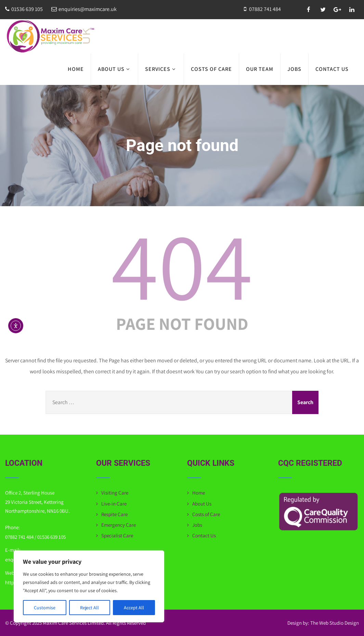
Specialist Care (117, 535)
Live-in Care (114, 504)
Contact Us (332, 69)
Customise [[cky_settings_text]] (45, 608)
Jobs (294, 69)
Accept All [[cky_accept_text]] (134, 608)
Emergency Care (119, 525)
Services (161, 69)
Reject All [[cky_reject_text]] (89, 608)
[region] (89, 586)
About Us (114, 69)
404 (182, 264)
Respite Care (114, 514)
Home (76, 69)
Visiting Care (115, 493)
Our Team (260, 69)
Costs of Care (211, 69)
